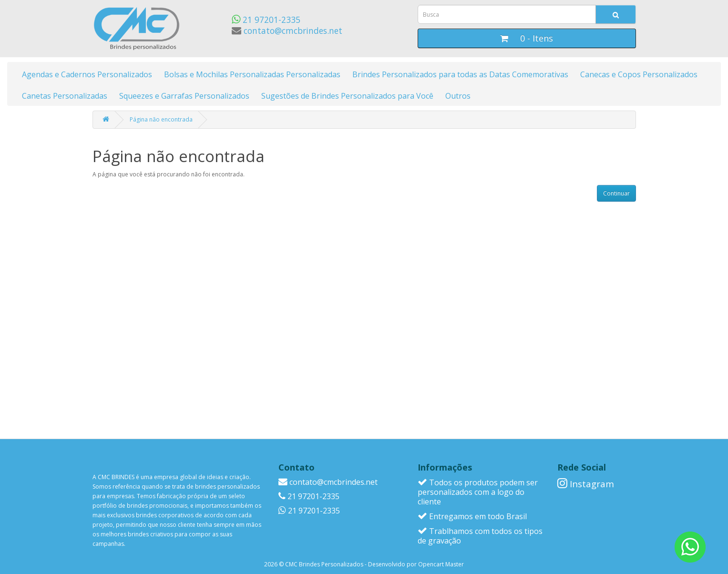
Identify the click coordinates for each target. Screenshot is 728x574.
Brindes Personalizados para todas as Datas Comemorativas (460, 74)
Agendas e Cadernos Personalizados (87, 74)
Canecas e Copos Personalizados (639, 74)
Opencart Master (441, 564)
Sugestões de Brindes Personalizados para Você (347, 96)
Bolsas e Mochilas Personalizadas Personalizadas (252, 74)
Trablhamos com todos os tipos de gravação (480, 536)
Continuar (616, 193)
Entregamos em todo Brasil (472, 516)
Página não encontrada (161, 119)
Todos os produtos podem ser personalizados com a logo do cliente (478, 492)
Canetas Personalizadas (65, 96)
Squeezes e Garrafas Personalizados (184, 96)
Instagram (586, 484)
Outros (458, 96)
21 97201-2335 (266, 20)
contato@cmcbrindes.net (287, 31)
